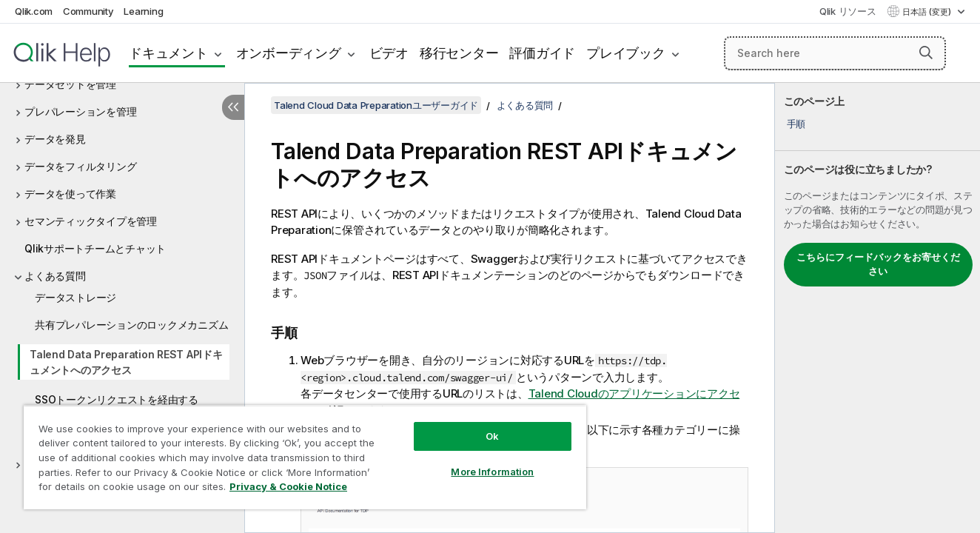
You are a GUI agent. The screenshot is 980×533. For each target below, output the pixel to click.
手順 (796, 124)
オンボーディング (289, 53)
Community (88, 11)
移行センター (459, 53)
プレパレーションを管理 (80, 111)
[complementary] (877, 308)
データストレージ (75, 297)
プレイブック (626, 53)
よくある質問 (55, 276)
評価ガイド (542, 53)
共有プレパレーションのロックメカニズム (131, 325)
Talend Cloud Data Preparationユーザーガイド (376, 105)
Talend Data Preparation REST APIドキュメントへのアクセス (126, 362)
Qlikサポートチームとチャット (95, 248)
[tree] (122, 243)
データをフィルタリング (80, 166)
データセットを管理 (70, 84)
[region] (305, 457)
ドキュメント (168, 53)
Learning (143, 11)
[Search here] (835, 53)
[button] (926, 53)
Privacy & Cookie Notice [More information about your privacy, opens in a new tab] (288, 486)
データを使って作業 (70, 194)
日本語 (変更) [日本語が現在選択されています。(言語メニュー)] (928, 12)
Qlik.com (34, 11)
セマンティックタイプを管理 (91, 221)
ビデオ (389, 53)
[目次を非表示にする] (233, 107)
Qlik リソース (848, 11)
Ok (492, 436)
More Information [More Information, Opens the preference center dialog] (492, 472)
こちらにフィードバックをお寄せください (878, 264)
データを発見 (55, 139)
